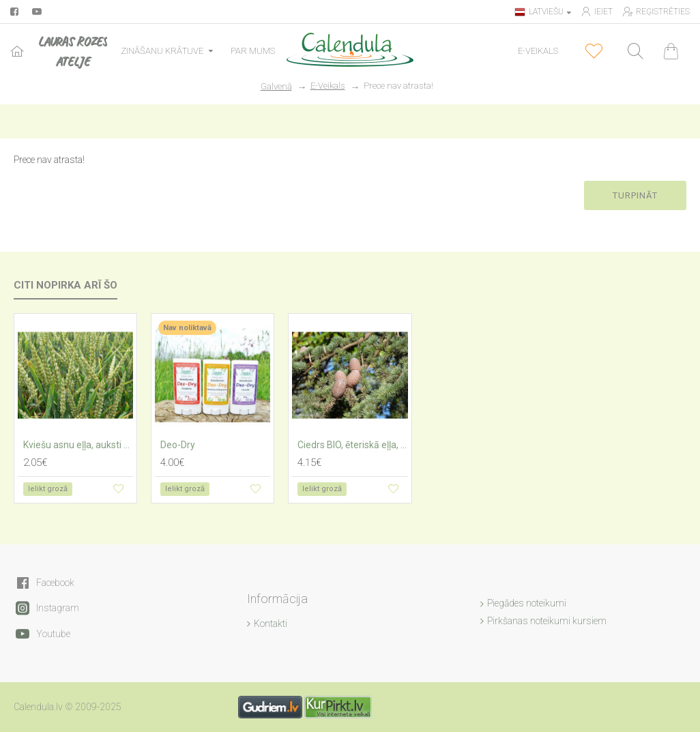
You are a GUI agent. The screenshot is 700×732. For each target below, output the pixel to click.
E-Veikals (328, 86)
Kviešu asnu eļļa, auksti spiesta (78, 445)
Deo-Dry (178, 445)
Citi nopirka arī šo (65, 285)
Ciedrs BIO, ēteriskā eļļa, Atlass (352, 445)
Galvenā (276, 86)
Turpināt (635, 195)
